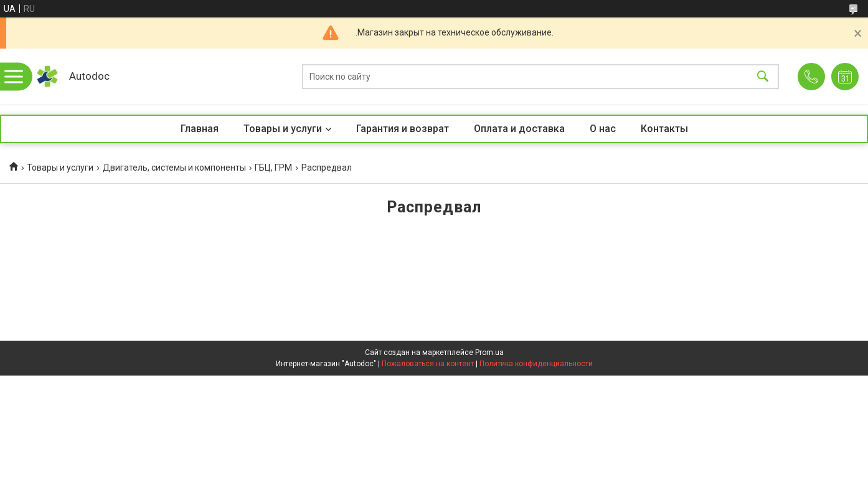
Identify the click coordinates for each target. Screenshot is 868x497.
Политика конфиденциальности (536, 364)
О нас (603, 129)
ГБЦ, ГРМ (273, 168)
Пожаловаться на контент (428, 364)
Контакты (664, 129)
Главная (200, 129)
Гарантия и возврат (403, 129)
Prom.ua (489, 353)
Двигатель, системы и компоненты (174, 168)
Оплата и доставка (519, 129)
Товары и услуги (283, 129)
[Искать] (763, 77)
